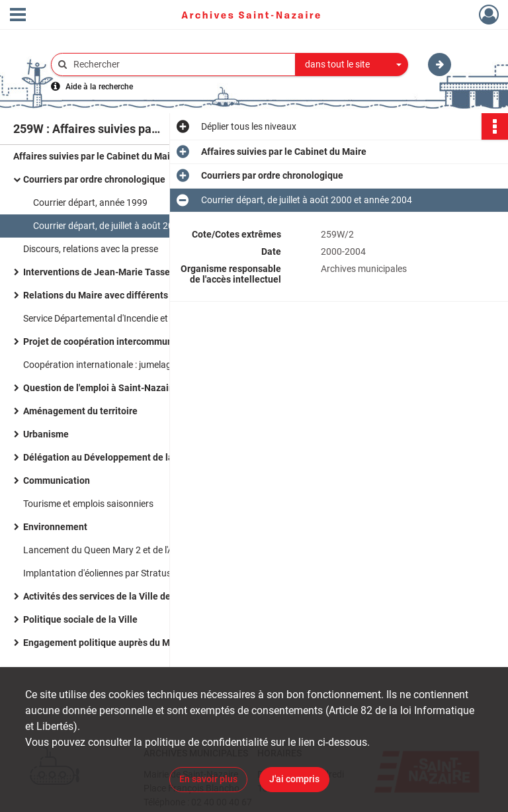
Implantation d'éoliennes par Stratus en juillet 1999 (126, 573)
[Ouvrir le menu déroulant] (18, 16)
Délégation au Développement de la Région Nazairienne (141, 457)
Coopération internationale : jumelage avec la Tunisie (130, 365)
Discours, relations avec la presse (91, 249)
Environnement (55, 527)
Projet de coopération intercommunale (105, 341)
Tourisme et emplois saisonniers (88, 504)
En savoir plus (208, 779)
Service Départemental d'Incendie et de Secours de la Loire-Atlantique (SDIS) (155, 318)
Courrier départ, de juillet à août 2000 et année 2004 (139, 226)
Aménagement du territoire (80, 411)
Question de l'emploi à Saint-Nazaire (100, 388)
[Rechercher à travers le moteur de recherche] (180, 65)
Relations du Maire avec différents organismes (121, 295)
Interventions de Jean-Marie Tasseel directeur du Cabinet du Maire (155, 272)
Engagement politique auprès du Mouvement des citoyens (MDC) (155, 643)
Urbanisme (46, 434)
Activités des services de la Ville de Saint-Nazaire (127, 596)
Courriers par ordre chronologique (94, 179)
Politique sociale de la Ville (80, 619)
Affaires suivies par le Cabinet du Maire (96, 156)
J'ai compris (294, 779)
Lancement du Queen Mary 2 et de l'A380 (106, 550)
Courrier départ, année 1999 (90, 203)
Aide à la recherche (99, 87)
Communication (57, 480)
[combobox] (352, 65)
